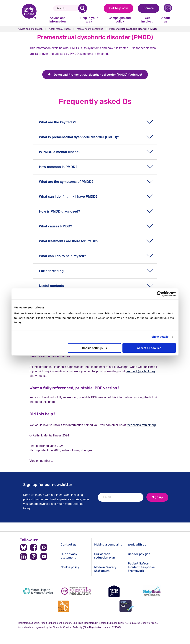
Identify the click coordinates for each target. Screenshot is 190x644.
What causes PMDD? (56, 226)
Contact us (69, 545)
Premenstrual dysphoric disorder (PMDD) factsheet (98, 75)
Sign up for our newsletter (48, 484)
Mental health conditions (90, 29)
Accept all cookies (149, 348)
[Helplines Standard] (152, 591)
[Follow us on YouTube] (44, 556)
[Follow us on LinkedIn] (23, 556)
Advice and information (58, 20)
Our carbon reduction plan (105, 556)
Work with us (137, 545)
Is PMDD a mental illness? (60, 152)
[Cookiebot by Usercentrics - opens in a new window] (159, 294)
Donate (149, 8)
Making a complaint (108, 545)
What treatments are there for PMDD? (69, 241)
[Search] (67, 8)
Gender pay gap (139, 554)
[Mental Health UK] (114, 591)
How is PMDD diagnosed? (60, 211)
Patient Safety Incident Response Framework (141, 567)
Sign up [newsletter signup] (157, 497)
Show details (160, 337)
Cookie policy (70, 567)
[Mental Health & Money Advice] (38, 591)
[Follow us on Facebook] (34, 547)
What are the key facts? (58, 122)
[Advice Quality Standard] (63, 606)
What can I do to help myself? (63, 256)
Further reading (51, 271)
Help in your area (89, 20)
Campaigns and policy (120, 20)
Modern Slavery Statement (105, 569)
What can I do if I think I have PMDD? (68, 197)
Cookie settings (95, 348)
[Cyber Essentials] (127, 606)
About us (166, 20)
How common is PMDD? (58, 167)
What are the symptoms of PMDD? (66, 182)
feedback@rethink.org (140, 371)
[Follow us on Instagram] (44, 547)
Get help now (119, 8)
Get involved (147, 20)
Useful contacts (51, 286)
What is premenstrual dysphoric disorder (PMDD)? (79, 137)
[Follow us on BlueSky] (23, 547)
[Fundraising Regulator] (76, 591)
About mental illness (60, 29)
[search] (83, 8)
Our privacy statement (69, 556)
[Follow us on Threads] (34, 556)
